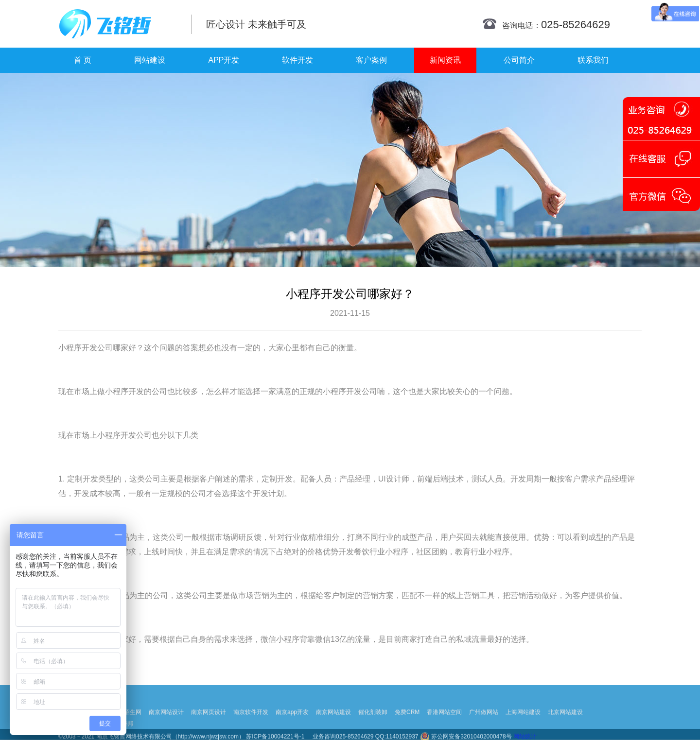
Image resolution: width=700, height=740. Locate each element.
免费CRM (407, 729)
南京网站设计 (166, 729)
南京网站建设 (333, 729)
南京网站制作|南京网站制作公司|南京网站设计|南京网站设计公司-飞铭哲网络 (118, 24)
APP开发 (224, 60)
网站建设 (150, 60)
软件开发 (297, 60)
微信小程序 (280, 639)
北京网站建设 (565, 729)
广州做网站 (484, 729)
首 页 (83, 60)
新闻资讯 (445, 60)
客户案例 (371, 60)
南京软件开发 (251, 729)
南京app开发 (292, 729)
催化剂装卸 (373, 729)
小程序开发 (78, 348)
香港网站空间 (444, 729)
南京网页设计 (209, 729)
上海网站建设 (523, 729)
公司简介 (519, 60)
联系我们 (593, 60)
